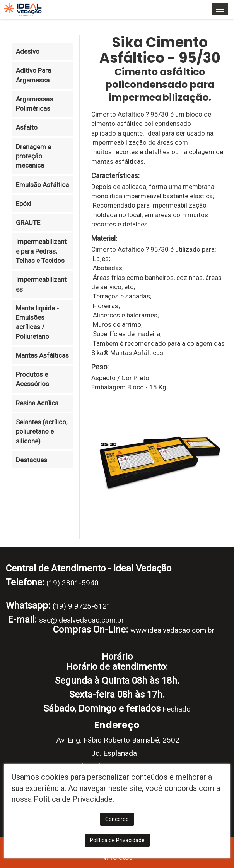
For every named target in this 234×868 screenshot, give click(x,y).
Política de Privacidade (117, 840)
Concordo (117, 819)
